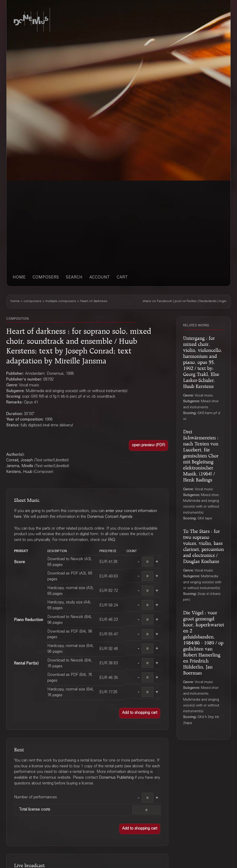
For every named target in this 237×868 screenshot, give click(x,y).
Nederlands (208, 301)
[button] (148, 445)
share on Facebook (157, 301)
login (223, 301)
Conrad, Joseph (20, 461)
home (19, 278)
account (100, 278)
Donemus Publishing (116, 778)
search (74, 278)
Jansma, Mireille (20, 466)
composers (46, 278)
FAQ (112, 540)
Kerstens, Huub (19, 472)
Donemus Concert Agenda (110, 517)
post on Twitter (186, 301)
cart (122, 278)
